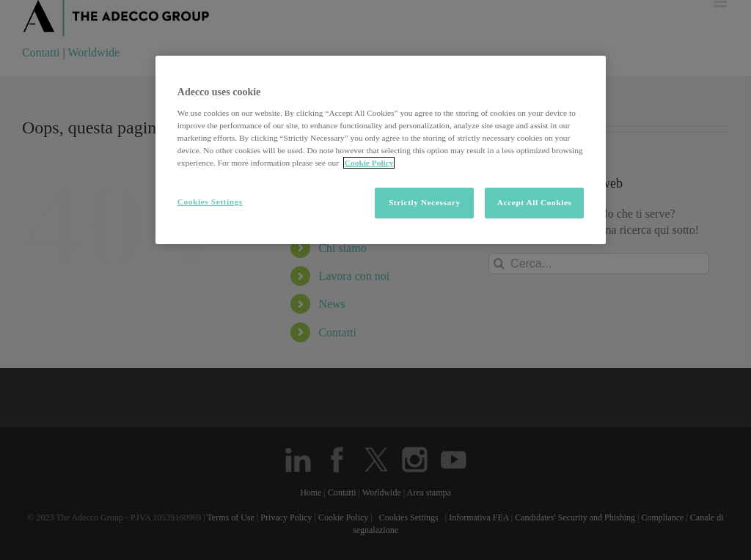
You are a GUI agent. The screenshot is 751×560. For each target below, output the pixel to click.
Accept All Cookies (535, 202)
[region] (381, 150)
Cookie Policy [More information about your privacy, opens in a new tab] (369, 163)
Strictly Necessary (425, 202)
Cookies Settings (210, 202)
